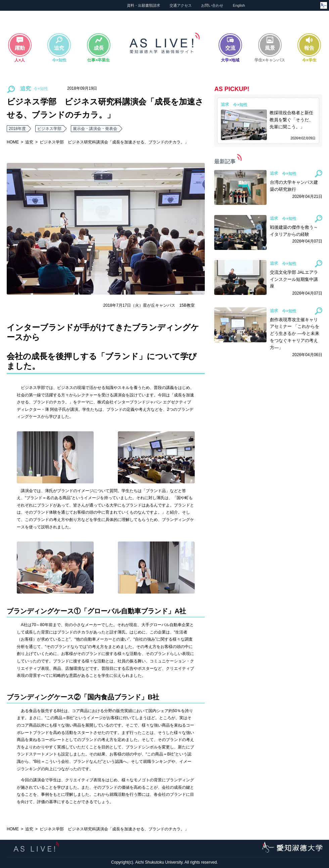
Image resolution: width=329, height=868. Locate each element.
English (239, 5)
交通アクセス (181, 5)
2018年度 (17, 129)
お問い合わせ (212, 5)
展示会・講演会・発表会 (95, 129)
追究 (29, 142)
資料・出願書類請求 (144, 5)
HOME (13, 142)
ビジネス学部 (49, 129)
